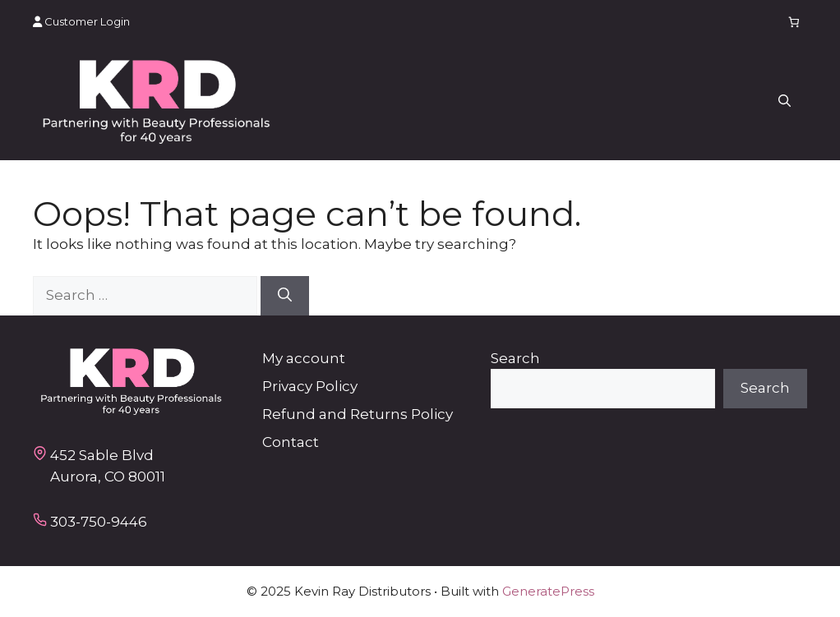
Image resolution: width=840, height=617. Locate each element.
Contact (291, 442)
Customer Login (81, 21)
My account (304, 358)
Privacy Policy (310, 386)
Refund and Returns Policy (358, 414)
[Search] (285, 296)
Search (515, 358)
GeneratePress (548, 591)
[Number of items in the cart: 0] (794, 22)
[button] (785, 102)
